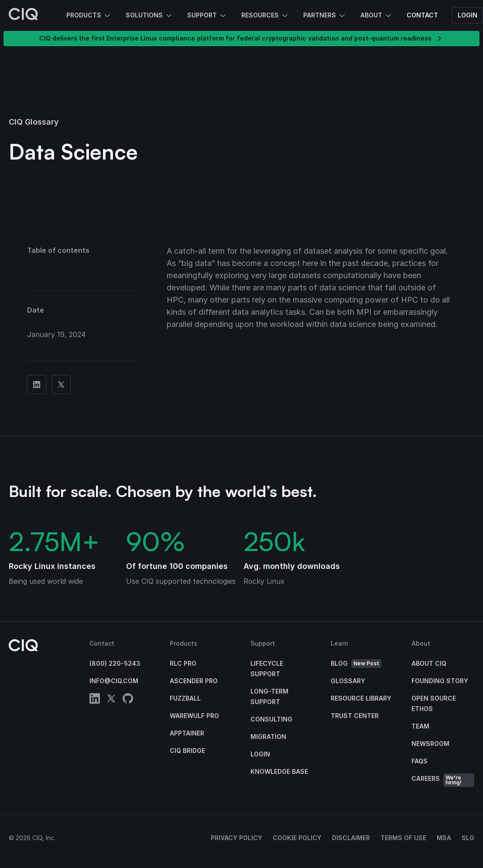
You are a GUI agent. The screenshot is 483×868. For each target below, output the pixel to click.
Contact (422, 15)
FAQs (420, 761)
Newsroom (430, 744)
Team (420, 726)
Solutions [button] (149, 16)
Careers (443, 780)
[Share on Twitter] (61, 385)
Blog (356, 664)
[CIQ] (24, 15)
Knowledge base (279, 771)
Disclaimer (351, 838)
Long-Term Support (269, 696)
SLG (468, 838)
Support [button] (207, 16)
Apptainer (187, 733)
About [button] (377, 16)
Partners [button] (325, 16)
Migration (268, 737)
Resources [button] (265, 16)
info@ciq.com (114, 681)
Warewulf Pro (194, 716)
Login (468, 15)
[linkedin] (95, 700)
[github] (128, 700)
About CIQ (429, 663)
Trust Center (355, 716)
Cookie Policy (297, 838)
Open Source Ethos (434, 703)
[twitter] (111, 700)
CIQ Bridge (187, 751)
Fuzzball (185, 698)
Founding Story (440, 681)
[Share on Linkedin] (37, 385)
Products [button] (89, 16)
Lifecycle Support (267, 669)
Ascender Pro (194, 681)
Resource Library (361, 698)
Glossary (348, 681)
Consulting (271, 719)
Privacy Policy (236, 838)
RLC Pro (183, 663)
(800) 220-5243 (115, 663)
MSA (444, 838)
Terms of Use (403, 838)
